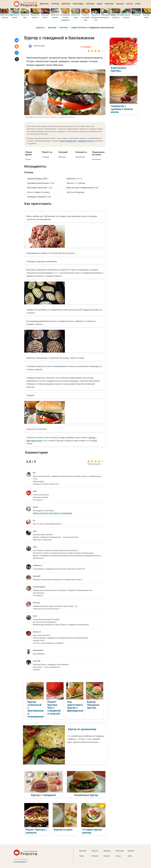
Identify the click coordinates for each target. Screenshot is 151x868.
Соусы (129, 4)
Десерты (66, 4)
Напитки (109, 4)
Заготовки (78, 4)
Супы (138, 4)
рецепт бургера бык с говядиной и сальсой (77, 141)
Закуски (90, 4)
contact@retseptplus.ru (20, 862)
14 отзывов (86, 47)
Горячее (55, 4)
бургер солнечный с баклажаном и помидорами (52, 513)
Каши (99, 4)
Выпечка (44, 4)
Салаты (120, 4)
